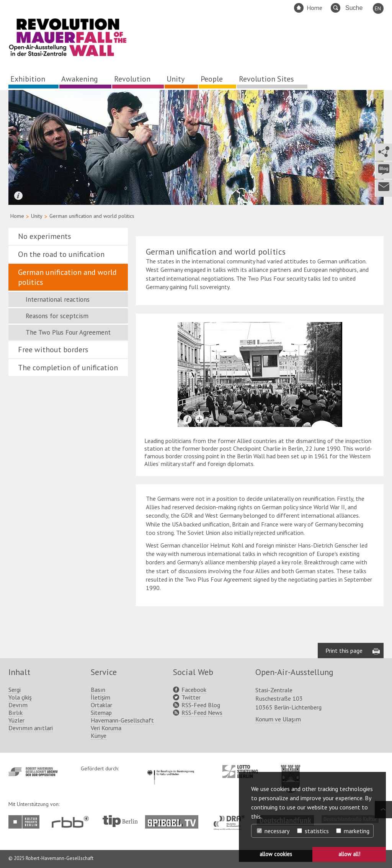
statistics (313, 831)
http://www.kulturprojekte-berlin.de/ (26, 822)
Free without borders (53, 350)
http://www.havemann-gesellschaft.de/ (33, 772)
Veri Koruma (106, 728)
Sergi (15, 690)
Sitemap (101, 713)
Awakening (80, 79)
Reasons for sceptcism (57, 316)
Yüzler (16, 720)
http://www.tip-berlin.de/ (120, 821)
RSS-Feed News (202, 713)
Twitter (191, 697)
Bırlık (16, 713)
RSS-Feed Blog (201, 705)
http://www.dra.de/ (231, 819)
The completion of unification (68, 368)
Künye (99, 736)
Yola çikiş (20, 697)
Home (314, 8)
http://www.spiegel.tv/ (175, 819)
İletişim (100, 697)
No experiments (45, 236)
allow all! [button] (349, 854)
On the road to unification (61, 254)
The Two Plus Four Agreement (68, 332)
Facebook (194, 690)
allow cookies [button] (276, 854)
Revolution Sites (266, 79)
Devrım (18, 705)
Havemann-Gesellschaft (122, 720)
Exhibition (28, 79)
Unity (176, 79)
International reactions (58, 299)
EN (378, 8)
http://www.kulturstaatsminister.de (171, 769)
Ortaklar (101, 705)
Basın (98, 690)
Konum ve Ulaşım (278, 719)
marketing (353, 831)
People (212, 79)
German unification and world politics (67, 277)
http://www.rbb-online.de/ (72, 822)
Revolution (132, 79)
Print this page (344, 651)
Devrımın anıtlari (31, 728)
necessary (273, 831)
